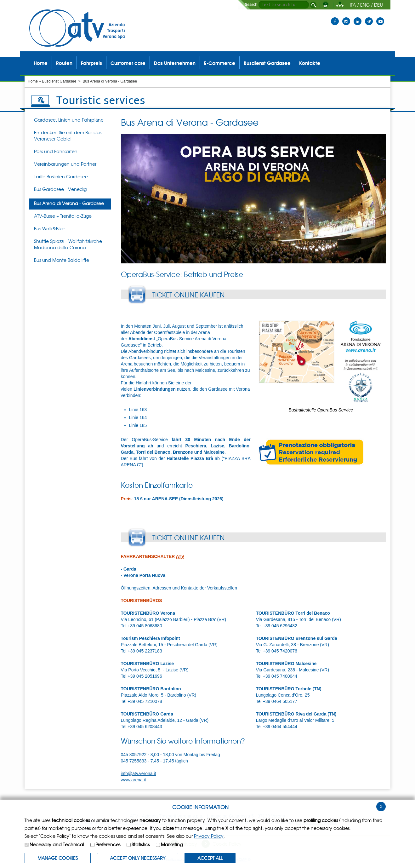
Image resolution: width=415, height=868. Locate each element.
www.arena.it (134, 780)
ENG (365, 5)
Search (251, 5)
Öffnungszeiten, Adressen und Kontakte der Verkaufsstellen (179, 588)
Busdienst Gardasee (59, 81)
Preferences (108, 844)
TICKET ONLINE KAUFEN (189, 295)
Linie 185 (138, 425)
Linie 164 (138, 417)
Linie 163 (138, 410)
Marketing (172, 844)
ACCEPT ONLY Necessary (138, 858)
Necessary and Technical (57, 844)
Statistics (141, 844)
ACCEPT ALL (210, 858)
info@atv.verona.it (139, 773)
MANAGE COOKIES (58, 858)
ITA (353, 5)
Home (33, 81)
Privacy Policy (209, 836)
